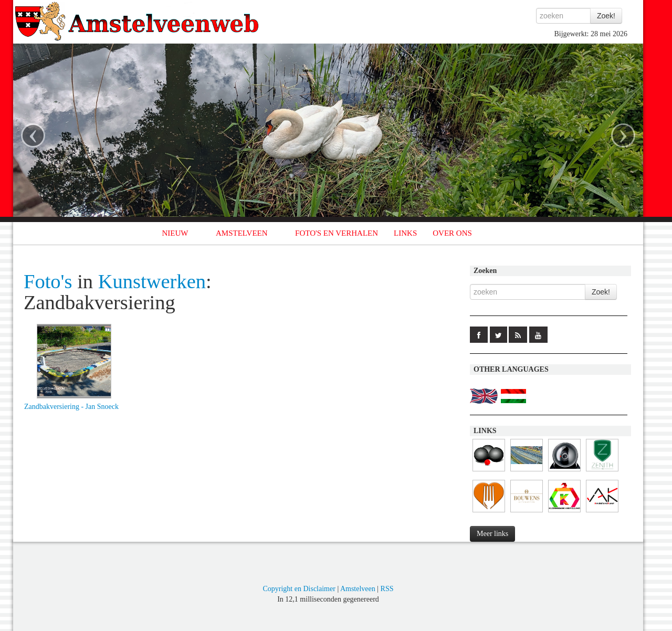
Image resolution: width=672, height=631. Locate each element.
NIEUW (175, 233)
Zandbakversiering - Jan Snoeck (71, 407)
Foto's (48, 281)
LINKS (405, 233)
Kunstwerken (152, 281)
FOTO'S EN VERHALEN (337, 233)
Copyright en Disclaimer (299, 589)
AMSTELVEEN (242, 233)
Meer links (492, 534)
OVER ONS (452, 233)
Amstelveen (358, 589)
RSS (387, 589)
